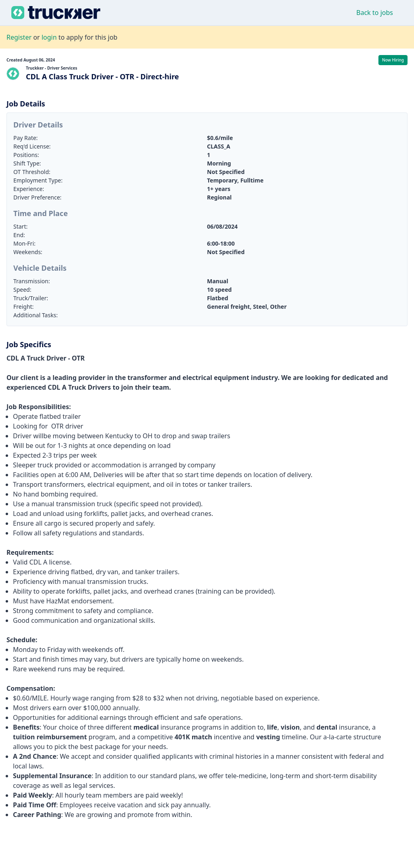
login (49, 37)
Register (19, 37)
